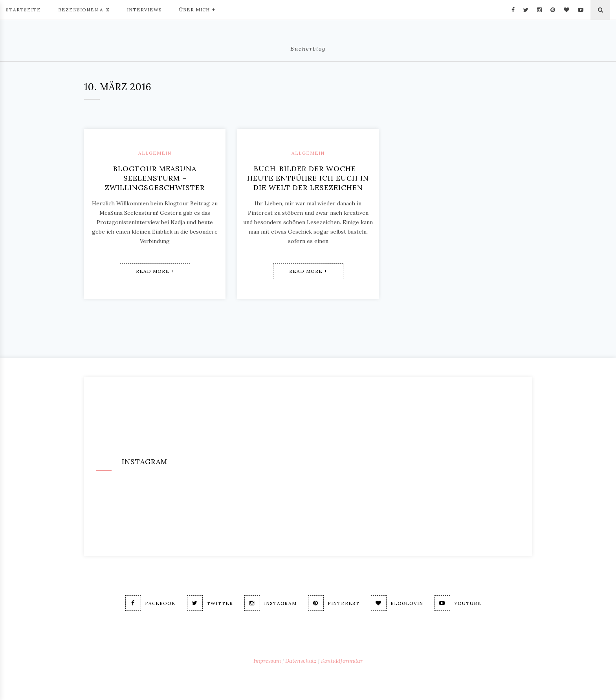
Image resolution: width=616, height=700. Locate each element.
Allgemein (155, 153)
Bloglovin (397, 603)
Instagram (270, 603)
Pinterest (334, 603)
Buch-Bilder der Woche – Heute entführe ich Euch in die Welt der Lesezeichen (308, 178)
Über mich (197, 9)
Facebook (150, 603)
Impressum (267, 661)
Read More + (155, 271)
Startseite (23, 10)
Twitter (210, 603)
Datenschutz (301, 661)
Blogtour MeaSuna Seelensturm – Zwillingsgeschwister (155, 178)
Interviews (144, 10)
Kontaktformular (342, 661)
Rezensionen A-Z (84, 10)
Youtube (458, 603)
